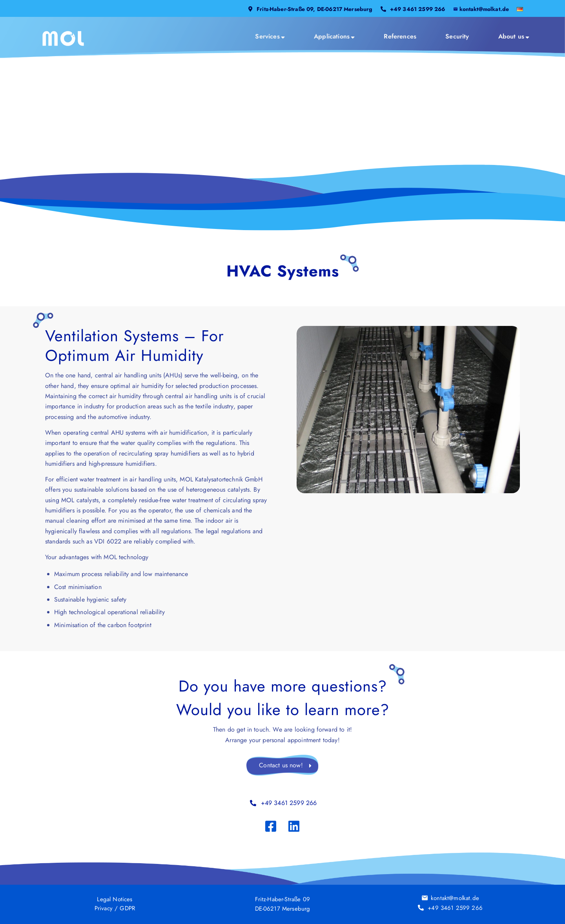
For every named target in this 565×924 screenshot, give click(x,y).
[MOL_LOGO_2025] (63, 38)
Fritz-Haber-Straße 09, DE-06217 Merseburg (315, 9)
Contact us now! (281, 765)
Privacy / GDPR (115, 908)
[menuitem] (311, 12)
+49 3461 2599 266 (418, 9)
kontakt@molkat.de (484, 9)
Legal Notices (115, 899)
